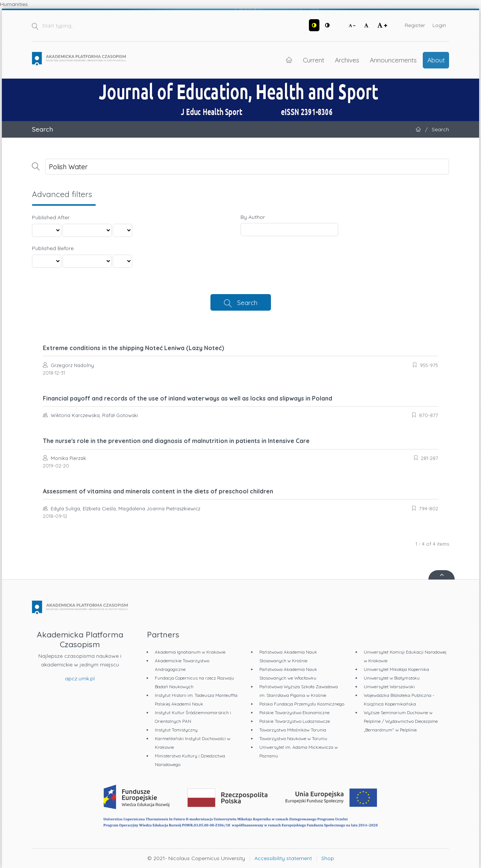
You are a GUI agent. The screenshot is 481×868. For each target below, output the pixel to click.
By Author (253, 217)
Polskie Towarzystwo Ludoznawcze (295, 721)
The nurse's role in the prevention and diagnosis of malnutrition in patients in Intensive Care (176, 441)
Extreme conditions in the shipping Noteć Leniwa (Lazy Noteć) (133, 348)
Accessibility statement (283, 858)
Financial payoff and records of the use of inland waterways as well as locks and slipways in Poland (188, 398)
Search (247, 302)
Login (439, 25)
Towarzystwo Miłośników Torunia (293, 730)
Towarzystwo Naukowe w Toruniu (293, 738)
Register (415, 25)
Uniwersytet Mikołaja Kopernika (396, 669)
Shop (328, 858)
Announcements (393, 60)
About (436, 60)
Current (314, 60)
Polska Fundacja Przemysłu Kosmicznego (302, 704)
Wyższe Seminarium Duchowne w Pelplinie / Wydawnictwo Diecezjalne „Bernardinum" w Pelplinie (401, 721)
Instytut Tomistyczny (176, 730)
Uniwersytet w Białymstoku (392, 678)
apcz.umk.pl (80, 678)
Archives (347, 60)
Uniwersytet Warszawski (389, 687)
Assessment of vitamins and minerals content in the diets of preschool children (158, 491)
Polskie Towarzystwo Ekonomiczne (294, 712)
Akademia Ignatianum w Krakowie (190, 652)
